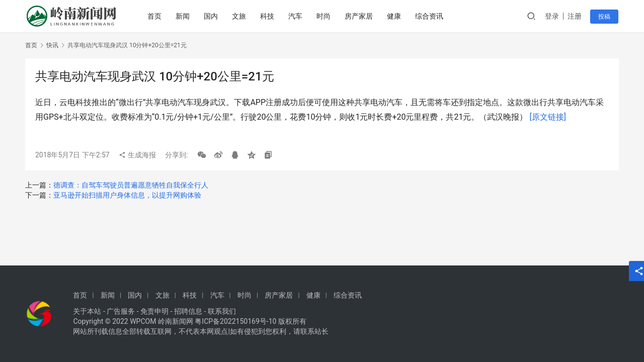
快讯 (52, 45)
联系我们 (222, 311)
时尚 (325, 16)
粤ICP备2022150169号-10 (235, 321)
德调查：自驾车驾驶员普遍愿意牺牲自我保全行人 (131, 185)
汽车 (296, 16)
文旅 (240, 16)
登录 (553, 16)
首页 (155, 16)
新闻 (184, 16)
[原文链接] (547, 117)
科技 (268, 16)
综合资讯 (430, 16)
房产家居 (360, 16)
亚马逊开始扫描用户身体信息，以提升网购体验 (127, 195)
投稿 (605, 17)
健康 (395, 16)
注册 (576, 16)
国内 (212, 16)
